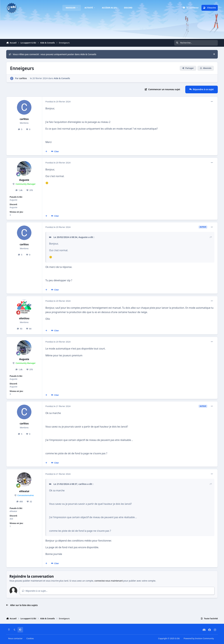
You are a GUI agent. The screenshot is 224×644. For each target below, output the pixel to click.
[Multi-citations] (46, 152)
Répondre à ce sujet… (35, 591)
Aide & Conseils (62, 78)
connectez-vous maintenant (109, 581)
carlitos (23, 78)
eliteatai (24, 491)
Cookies (30, 638)
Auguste (24, 180)
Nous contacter (15, 638)
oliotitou (24, 318)
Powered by (199, 638)
